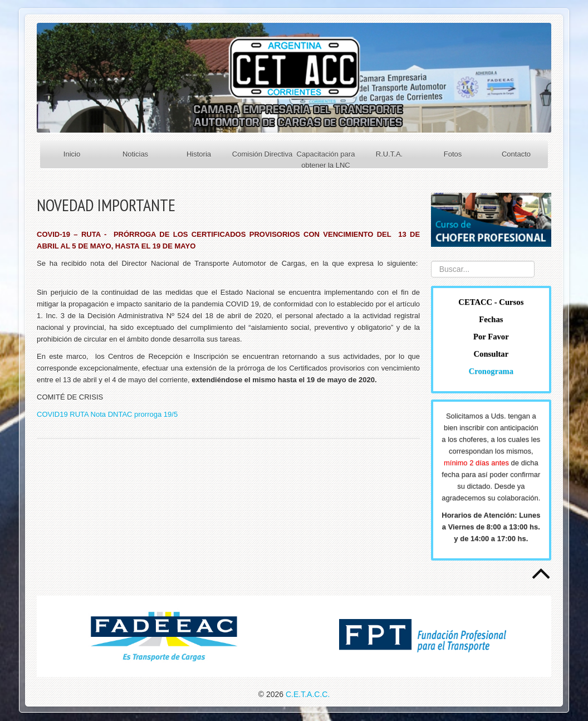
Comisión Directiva (262, 154)
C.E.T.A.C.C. (308, 694)
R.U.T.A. (389, 154)
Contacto (516, 154)
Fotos (453, 154)
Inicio (72, 154)
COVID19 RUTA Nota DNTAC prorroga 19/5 (107, 414)
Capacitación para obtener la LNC (326, 160)
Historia (199, 154)
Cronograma (491, 371)
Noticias (135, 154)
